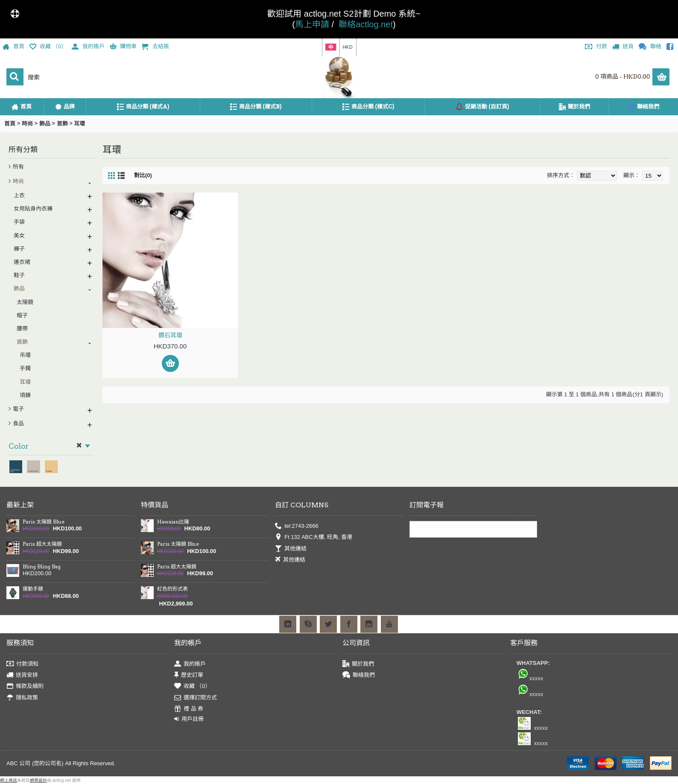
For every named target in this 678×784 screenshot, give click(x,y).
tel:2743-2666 (297, 526)
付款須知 (22, 664)
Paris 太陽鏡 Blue (44, 522)
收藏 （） (192, 686)
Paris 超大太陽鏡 (42, 544)
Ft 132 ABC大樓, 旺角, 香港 (314, 537)
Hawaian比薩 (173, 522)
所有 (18, 167)
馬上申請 (312, 24)
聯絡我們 (359, 675)
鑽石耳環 (170, 335)
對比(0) (143, 175)
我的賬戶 (190, 664)
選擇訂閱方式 (196, 698)
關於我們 (358, 664)
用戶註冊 (189, 719)
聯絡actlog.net (366, 24)
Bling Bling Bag (42, 567)
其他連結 (291, 549)
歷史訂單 (189, 675)
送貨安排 (22, 675)
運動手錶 (33, 589)
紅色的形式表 (172, 589)
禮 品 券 (189, 709)
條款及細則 (25, 686)
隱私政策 (22, 698)
